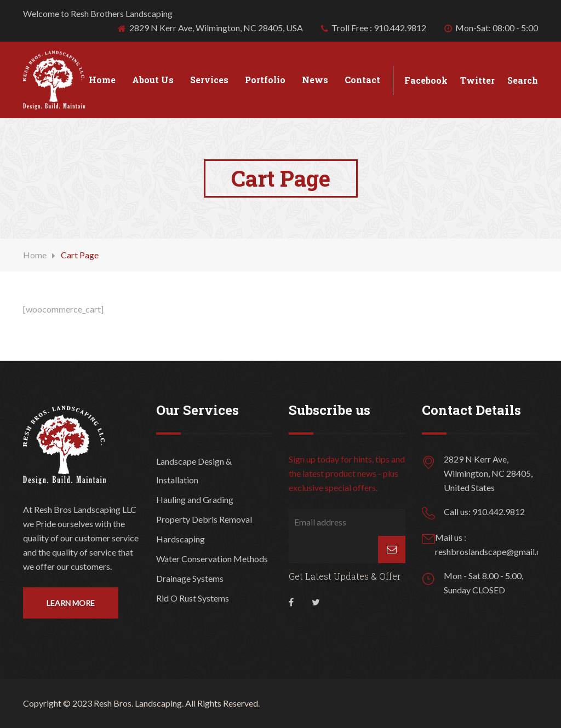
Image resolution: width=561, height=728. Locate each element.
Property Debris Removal (204, 519)
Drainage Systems (190, 578)
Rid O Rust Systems (193, 598)
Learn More (71, 603)
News (315, 80)
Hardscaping (181, 539)
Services (209, 80)
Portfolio (265, 80)
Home (102, 80)
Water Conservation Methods (212, 559)
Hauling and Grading (195, 499)
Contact (362, 80)
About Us (153, 80)
